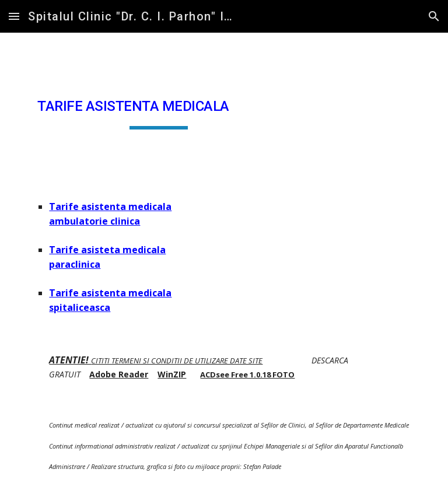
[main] (158, 107)
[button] (14, 16)
